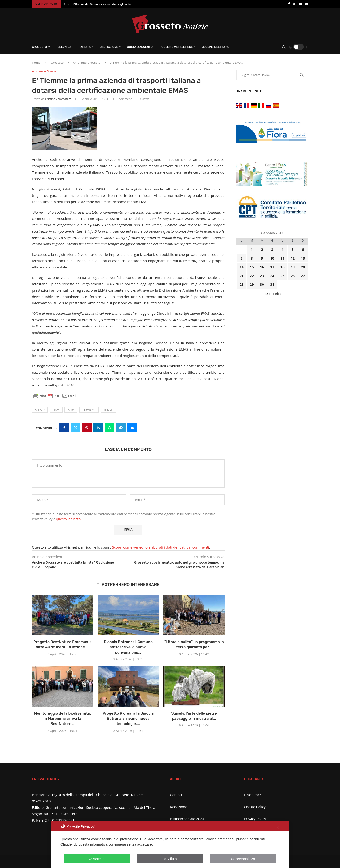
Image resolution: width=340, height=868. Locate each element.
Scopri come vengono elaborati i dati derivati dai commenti (161, 547)
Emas (56, 410)
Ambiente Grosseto (87, 63)
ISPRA (71, 410)
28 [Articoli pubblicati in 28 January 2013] (241, 284)
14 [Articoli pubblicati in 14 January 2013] (241, 267)
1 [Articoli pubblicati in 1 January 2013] (252, 249)
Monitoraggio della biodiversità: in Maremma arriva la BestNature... (63, 719)
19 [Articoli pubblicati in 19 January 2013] (293, 267)
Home (36, 63)
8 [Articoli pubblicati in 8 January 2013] (252, 258)
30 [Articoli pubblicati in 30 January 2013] (262, 284)
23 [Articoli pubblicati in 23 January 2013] (262, 276)
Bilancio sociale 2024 (187, 819)
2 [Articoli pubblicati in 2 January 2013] (262, 249)
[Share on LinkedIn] (98, 428)
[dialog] (170, 845)
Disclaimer (253, 795)
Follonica (64, 47)
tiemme (108, 410)
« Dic (266, 294)
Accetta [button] (97, 859)
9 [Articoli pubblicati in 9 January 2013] (262, 258)
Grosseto (39, 47)
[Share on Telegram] (121, 428)
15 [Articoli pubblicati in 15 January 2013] (252, 267)
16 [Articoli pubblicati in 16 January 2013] (262, 267)
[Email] (307, 4)
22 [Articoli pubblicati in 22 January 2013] (252, 276)
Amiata (85, 47)
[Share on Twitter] (76, 428)
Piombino (89, 410)
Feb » (278, 294)
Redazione (179, 807)
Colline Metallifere (177, 47)
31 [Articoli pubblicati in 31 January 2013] (272, 284)
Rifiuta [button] (170, 859)
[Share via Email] (132, 428)
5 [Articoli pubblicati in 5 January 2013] (293, 249)
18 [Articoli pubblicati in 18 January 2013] (283, 267)
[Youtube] (300, 4)
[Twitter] (294, 4)
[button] (64, 4)
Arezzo (40, 410)
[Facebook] (289, 4)
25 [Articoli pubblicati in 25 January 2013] (283, 276)
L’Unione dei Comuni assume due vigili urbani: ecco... (108, 4)
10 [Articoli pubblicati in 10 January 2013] (272, 258)
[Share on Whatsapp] (110, 428)
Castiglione (109, 47)
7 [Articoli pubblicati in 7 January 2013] (242, 258)
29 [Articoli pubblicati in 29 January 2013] (252, 284)
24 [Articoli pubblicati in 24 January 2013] (272, 276)
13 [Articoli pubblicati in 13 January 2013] (303, 258)
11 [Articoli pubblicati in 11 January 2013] (283, 258)
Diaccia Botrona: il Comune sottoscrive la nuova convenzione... (128, 647)
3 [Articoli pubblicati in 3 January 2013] (272, 249)
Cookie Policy (255, 807)
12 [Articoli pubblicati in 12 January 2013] (293, 258)
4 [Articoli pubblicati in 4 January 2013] (283, 249)
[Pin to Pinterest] (87, 428)
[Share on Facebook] (64, 428)
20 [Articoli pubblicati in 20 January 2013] (303, 267)
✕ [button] (278, 828)
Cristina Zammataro (58, 99)
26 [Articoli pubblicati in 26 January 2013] (293, 276)
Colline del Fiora (215, 47)
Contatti (177, 795)
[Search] (284, 47)
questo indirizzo (68, 519)
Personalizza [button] (243, 859)
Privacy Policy (255, 819)
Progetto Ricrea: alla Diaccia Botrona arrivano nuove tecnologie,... (128, 719)
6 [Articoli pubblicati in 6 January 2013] (303, 249)
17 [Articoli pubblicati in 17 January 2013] (272, 267)
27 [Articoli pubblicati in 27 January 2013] (303, 276)
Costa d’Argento (140, 47)
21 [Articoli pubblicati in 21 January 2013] (241, 276)
